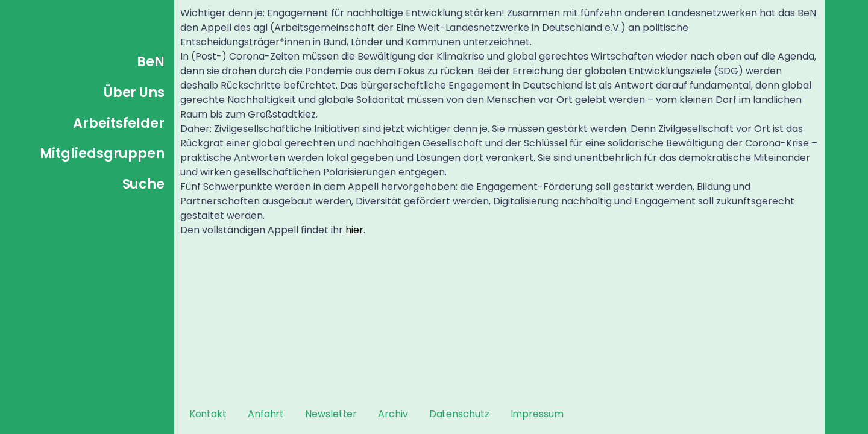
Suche (144, 184)
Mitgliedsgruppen (102, 153)
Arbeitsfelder (119, 123)
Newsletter (331, 414)
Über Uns (134, 93)
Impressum (537, 414)
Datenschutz (459, 414)
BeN (151, 62)
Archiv (393, 414)
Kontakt (208, 414)
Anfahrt (266, 414)
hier (354, 230)
